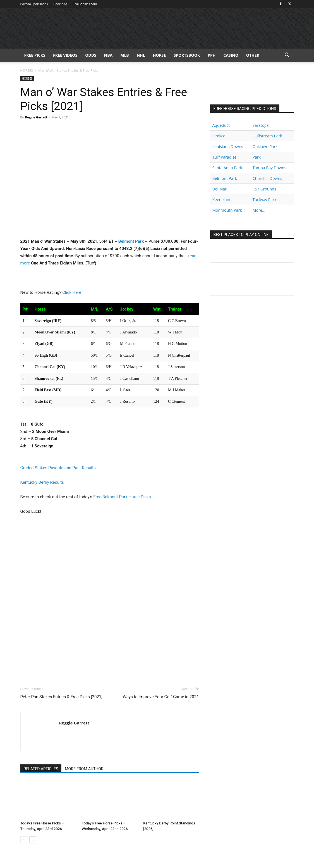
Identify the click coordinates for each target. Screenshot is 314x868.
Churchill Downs (267, 178)
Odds (91, 55)
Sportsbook (187, 55)
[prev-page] (24, 840)
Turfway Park (264, 200)
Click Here (72, 292)
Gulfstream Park (267, 136)
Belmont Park (131, 241)
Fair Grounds (264, 189)
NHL (141, 55)
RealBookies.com (85, 4)
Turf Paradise (225, 157)
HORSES (27, 71)
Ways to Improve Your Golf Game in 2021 (161, 697)
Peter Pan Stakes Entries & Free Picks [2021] (62, 697)
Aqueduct (221, 125)
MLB (125, 55)
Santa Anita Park (227, 168)
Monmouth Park (227, 210)
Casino (231, 55)
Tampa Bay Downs (269, 168)
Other (253, 55)
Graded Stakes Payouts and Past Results (58, 468)
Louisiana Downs (228, 146)
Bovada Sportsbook (34, 4)
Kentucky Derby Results (42, 482)
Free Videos (65, 55)
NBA (108, 55)
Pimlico (219, 136)
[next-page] (33, 840)
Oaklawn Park (265, 146)
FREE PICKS (35, 55)
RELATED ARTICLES (41, 769)
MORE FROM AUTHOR (84, 769)
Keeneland (222, 200)
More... (259, 210)
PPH (212, 55)
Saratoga (261, 125)
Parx (257, 157)
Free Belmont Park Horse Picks (122, 497)
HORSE (160, 55)
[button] (287, 56)
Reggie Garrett (36, 117)
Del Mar (220, 189)
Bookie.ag (60, 4)
